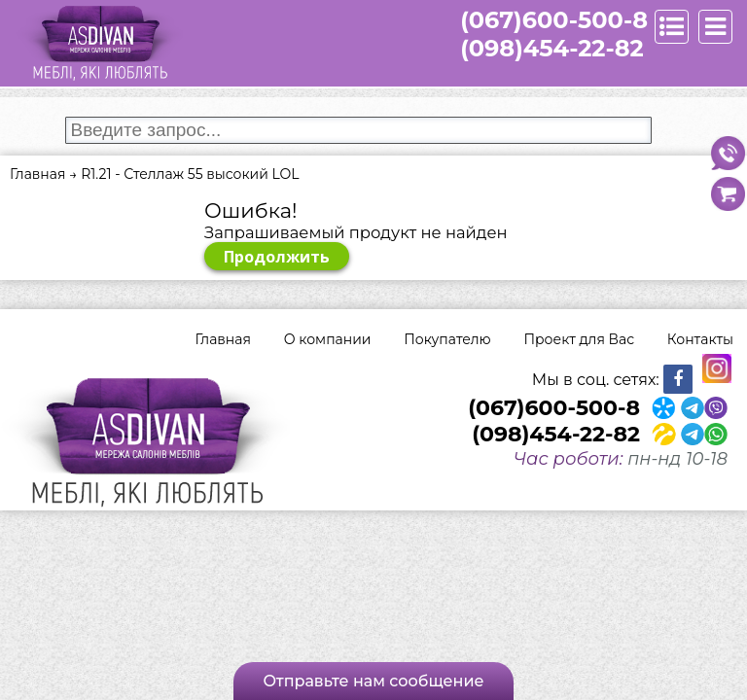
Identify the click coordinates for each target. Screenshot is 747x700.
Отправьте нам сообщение (373, 681)
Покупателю (447, 339)
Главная (223, 339)
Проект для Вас (579, 339)
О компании (328, 339)
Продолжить (277, 257)
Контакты (700, 339)
